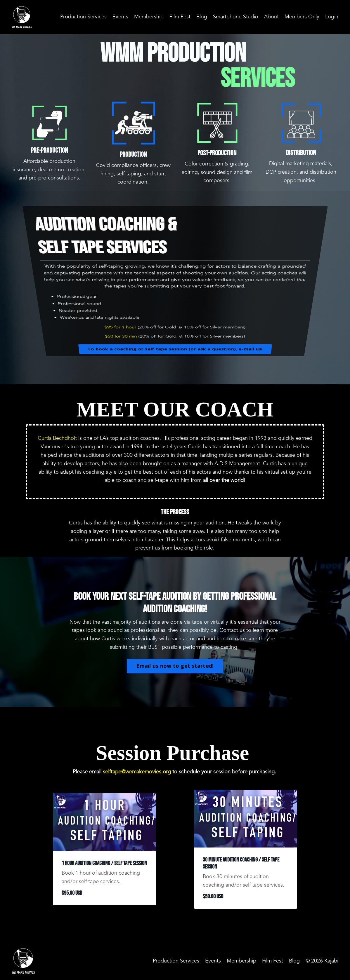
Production (133, 155)
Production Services (83, 17)
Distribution (301, 153)
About (271, 17)
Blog (202, 17)
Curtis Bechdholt (57, 438)
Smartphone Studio (236, 17)
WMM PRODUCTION (175, 54)
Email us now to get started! (175, 666)
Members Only (302, 17)
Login (332, 17)
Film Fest (180, 17)
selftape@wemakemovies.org (137, 772)
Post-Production (217, 153)
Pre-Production (49, 150)
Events (120, 17)
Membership (149, 17)
